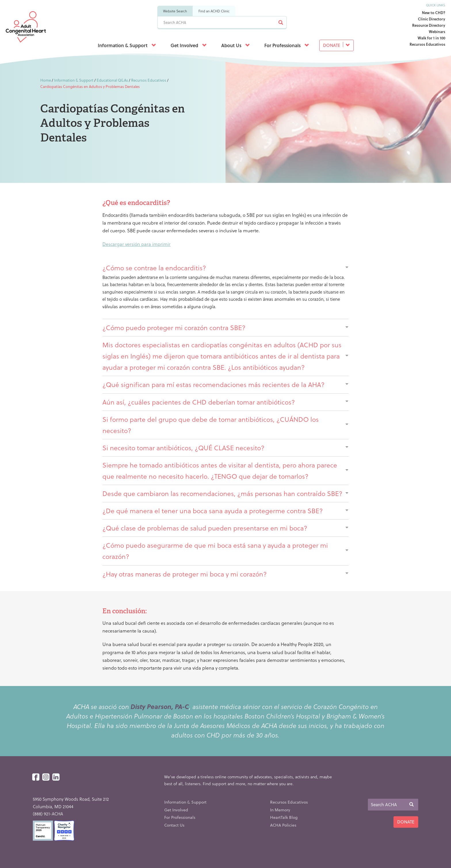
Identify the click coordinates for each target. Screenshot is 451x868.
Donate (337, 45)
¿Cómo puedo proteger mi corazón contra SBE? (225, 327)
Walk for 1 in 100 (431, 38)
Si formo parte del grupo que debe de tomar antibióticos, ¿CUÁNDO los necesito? (225, 425)
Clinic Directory (432, 19)
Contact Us (174, 825)
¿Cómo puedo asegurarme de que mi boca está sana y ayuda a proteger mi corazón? (225, 551)
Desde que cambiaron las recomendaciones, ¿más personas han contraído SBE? (225, 493)
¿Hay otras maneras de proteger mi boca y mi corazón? (225, 574)
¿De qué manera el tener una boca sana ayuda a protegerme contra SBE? (225, 511)
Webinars (437, 31)
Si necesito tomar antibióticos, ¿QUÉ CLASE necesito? (225, 448)
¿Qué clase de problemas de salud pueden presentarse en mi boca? (225, 528)
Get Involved (189, 45)
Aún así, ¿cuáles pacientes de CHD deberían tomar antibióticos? (225, 402)
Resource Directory (429, 25)
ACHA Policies (283, 825)
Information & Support (127, 45)
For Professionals (287, 45)
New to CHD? (434, 13)
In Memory (280, 810)
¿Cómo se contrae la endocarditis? (225, 268)
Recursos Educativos (427, 44)
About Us (236, 45)
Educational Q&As (112, 80)
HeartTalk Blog (284, 817)
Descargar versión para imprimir (136, 244)
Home (46, 80)
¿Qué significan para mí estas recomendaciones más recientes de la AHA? (225, 384)
